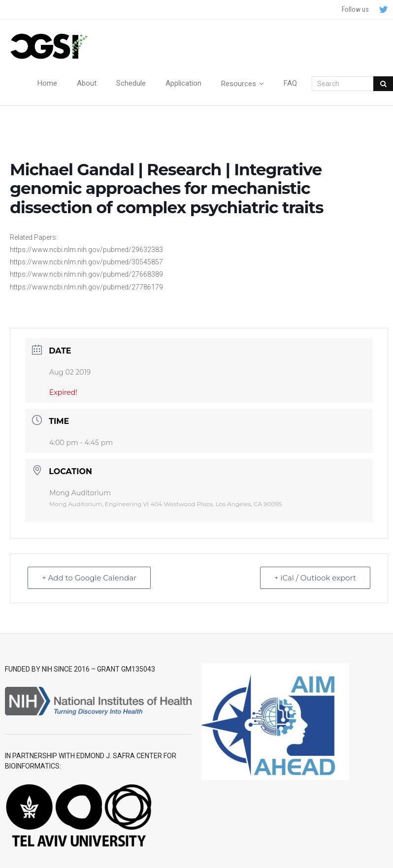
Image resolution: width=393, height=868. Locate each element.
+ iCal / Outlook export (315, 578)
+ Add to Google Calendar (89, 578)
